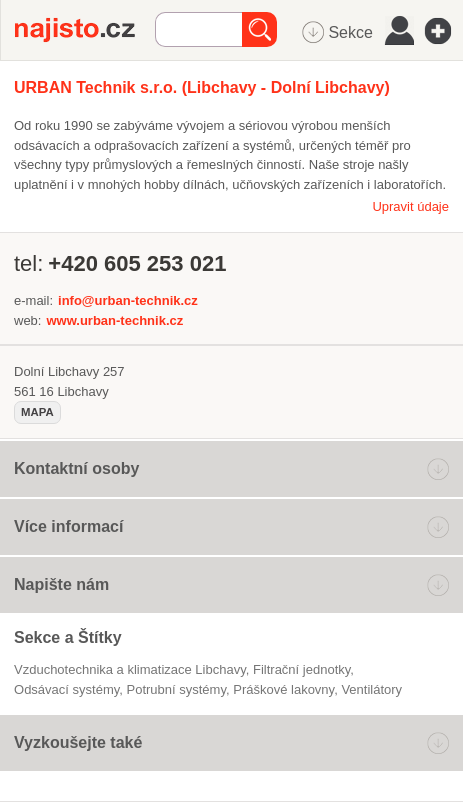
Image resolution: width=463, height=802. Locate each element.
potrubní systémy (176, 689)
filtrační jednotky (301, 669)
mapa (37, 412)
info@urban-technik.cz (128, 300)
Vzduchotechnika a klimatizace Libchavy (130, 669)
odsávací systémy (66, 689)
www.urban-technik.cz (114, 320)
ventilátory (371, 689)
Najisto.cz (85, 30)
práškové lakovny (283, 689)
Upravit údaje (410, 206)
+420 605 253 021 (137, 263)
